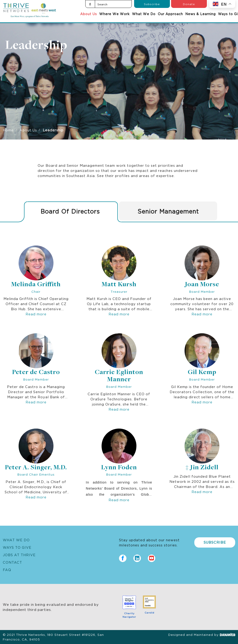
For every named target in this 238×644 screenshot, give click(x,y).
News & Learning (200, 14)
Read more (36, 314)
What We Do (144, 14)
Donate (189, 4)
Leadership (36, 46)
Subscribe (152, 4)
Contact (12, 562)
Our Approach (170, 14)
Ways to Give (17, 547)
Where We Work (114, 14)
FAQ (7, 570)
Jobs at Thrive (19, 555)
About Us (89, 14)
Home (8, 130)
